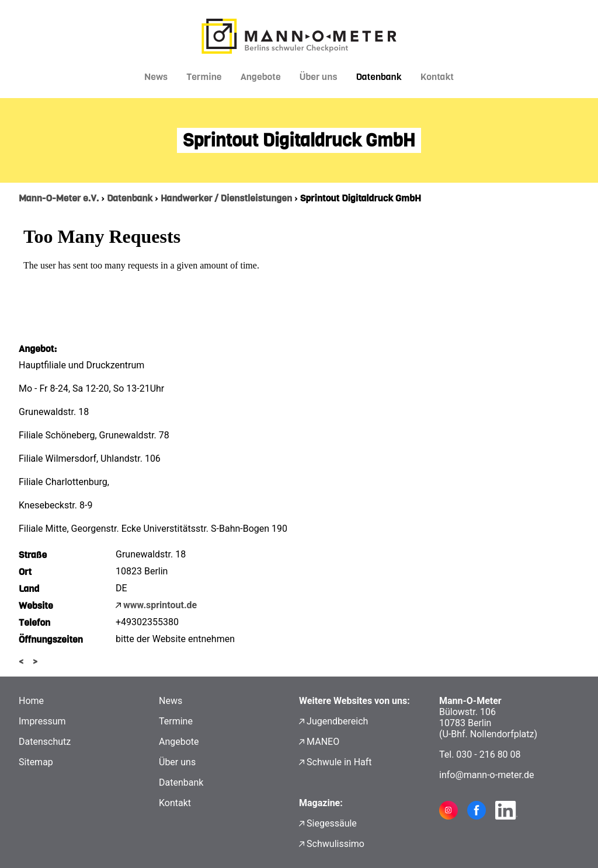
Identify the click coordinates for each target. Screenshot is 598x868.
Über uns (319, 77)
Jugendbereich (337, 721)
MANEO (323, 742)
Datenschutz (45, 742)
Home (31, 701)
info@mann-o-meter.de (487, 775)
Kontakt (437, 77)
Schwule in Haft (339, 762)
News (156, 77)
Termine (204, 77)
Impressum (42, 721)
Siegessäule (332, 823)
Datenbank (378, 77)
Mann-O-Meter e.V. (59, 198)
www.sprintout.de (160, 605)
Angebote (261, 77)
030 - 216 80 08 (488, 754)
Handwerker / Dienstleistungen (226, 198)
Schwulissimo (335, 844)
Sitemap (36, 762)
